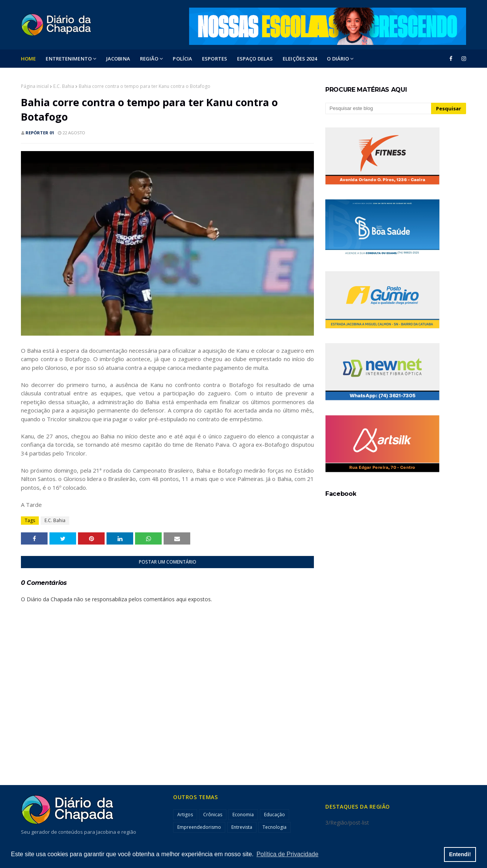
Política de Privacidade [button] (287, 854)
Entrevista (242, 827)
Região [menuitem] (149, 59)
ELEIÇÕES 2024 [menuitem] (300, 59)
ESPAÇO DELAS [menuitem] (255, 59)
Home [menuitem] (28, 59)
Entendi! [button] (460, 854)
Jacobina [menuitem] (118, 59)
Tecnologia (275, 827)
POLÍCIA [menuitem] (182, 59)
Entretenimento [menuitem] (68, 59)
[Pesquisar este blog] (378, 108)
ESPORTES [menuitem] (215, 59)
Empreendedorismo (199, 827)
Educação (275, 815)
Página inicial (35, 86)
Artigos (185, 815)
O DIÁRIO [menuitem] (338, 59)
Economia (243, 815)
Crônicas (213, 815)
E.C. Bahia (64, 86)
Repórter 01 (40, 133)
